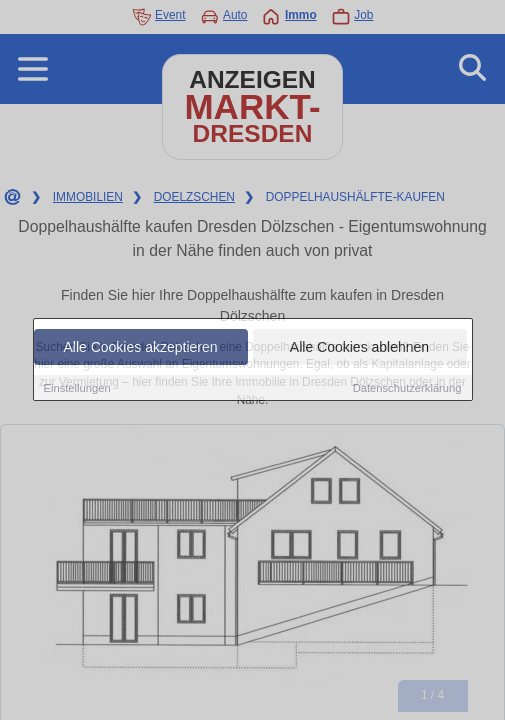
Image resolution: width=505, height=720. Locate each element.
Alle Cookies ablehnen (359, 347)
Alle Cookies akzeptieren (140, 347)
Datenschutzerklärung (407, 388)
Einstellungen (77, 388)
